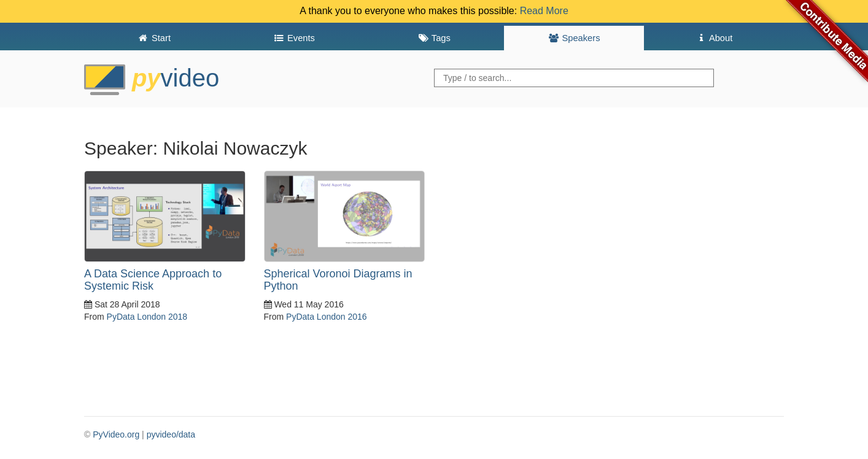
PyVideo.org (116, 434)
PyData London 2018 (147, 317)
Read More (544, 11)
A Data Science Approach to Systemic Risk (153, 280)
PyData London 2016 (327, 317)
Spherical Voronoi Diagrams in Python (338, 280)
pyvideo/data (171, 434)
